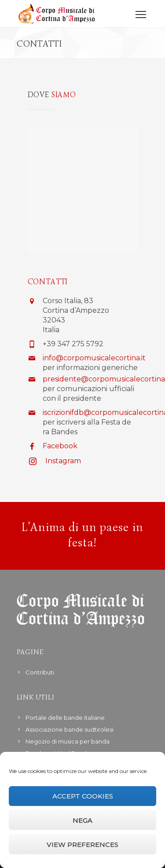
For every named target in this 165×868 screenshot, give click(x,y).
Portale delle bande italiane (65, 718)
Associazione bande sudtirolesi (70, 729)
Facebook (60, 446)
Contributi (40, 672)
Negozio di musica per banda (68, 741)
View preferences (82, 844)
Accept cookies (83, 796)
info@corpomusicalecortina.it (94, 358)
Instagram (63, 461)
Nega (82, 820)
